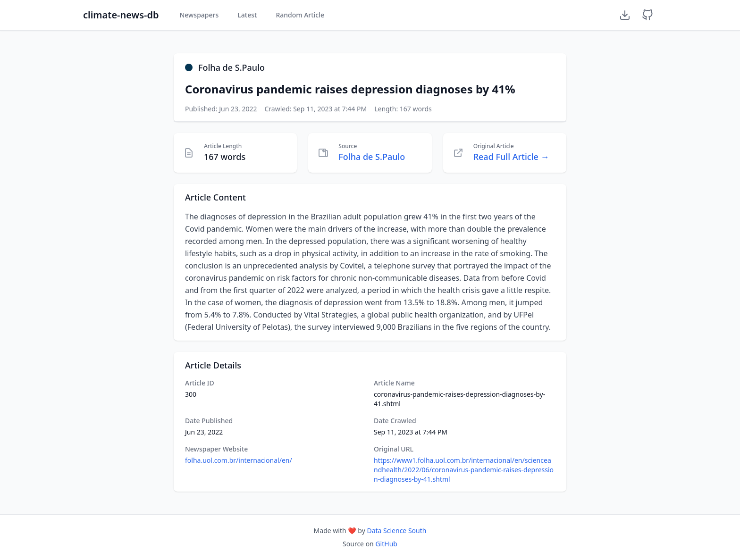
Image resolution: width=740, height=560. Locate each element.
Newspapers (199, 15)
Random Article (300, 15)
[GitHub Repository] (647, 15)
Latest (247, 15)
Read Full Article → (511, 157)
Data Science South (396, 531)
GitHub (386, 544)
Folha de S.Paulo (372, 157)
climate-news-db (121, 15)
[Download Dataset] (625, 15)
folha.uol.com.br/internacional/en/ (239, 460)
